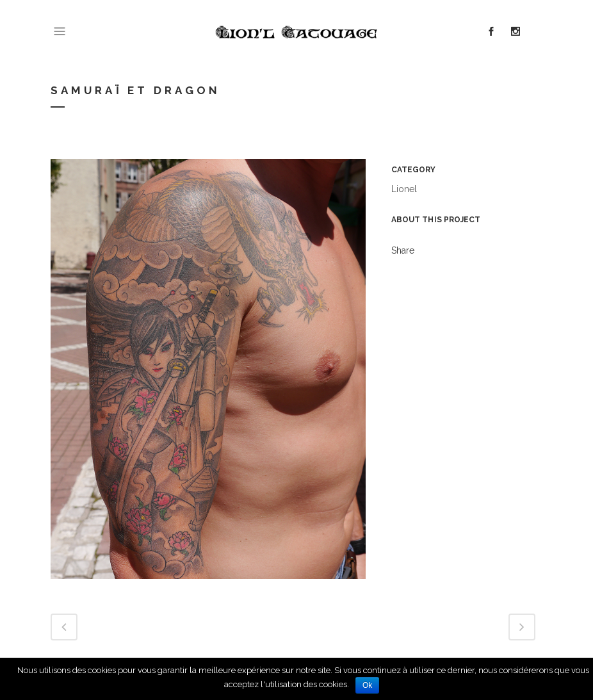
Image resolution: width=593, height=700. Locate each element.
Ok (367, 685)
